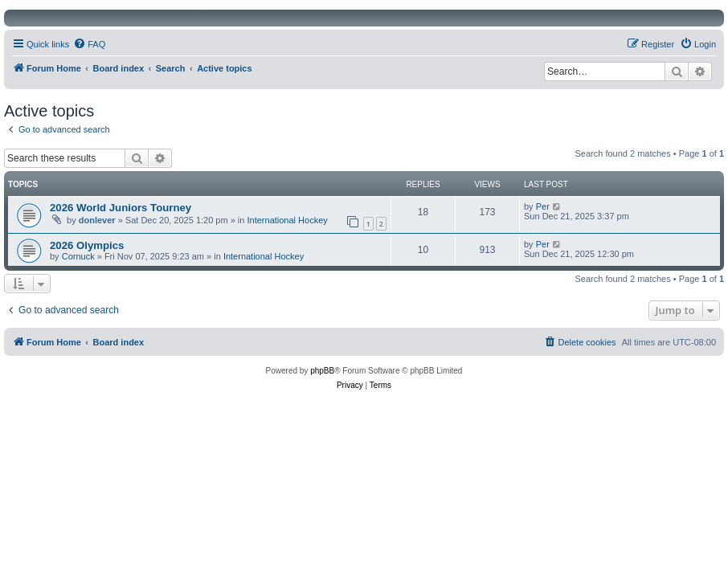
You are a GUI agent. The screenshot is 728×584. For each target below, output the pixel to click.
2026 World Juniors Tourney (121, 208)
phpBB (322, 371)
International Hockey (288, 220)
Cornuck (78, 256)
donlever (97, 220)
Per (543, 206)
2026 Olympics (87, 245)
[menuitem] (89, 44)
